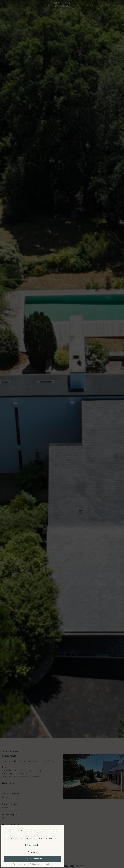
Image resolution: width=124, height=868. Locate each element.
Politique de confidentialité (40, 864)
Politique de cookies (21, 864)
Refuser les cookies (33, 845)
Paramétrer (33, 852)
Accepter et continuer (32, 859)
